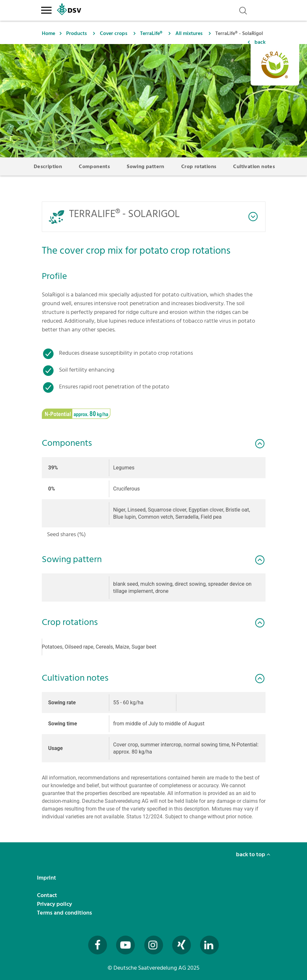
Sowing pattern (146, 167)
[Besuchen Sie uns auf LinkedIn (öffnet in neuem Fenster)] (209, 945)
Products (77, 33)
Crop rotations (199, 167)
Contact (48, 895)
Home (48, 33)
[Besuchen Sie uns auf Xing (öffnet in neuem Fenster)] (182, 945)
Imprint (47, 878)
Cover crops (114, 33)
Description (48, 167)
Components (94, 167)
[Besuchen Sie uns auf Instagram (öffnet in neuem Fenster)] (154, 945)
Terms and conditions (65, 913)
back (260, 42)
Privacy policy (55, 904)
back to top (253, 854)
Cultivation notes (254, 167)
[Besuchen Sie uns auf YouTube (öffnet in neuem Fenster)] (125, 945)
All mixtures (189, 33)
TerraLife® (151, 33)
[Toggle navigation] (47, 9)
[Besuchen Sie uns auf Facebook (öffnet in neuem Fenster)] (98, 945)
